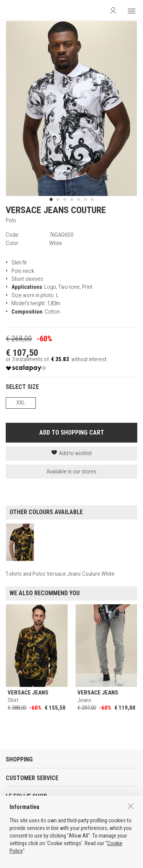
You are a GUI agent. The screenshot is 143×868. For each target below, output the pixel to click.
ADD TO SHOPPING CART (72, 432)
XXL (21, 403)
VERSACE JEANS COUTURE (56, 210)
